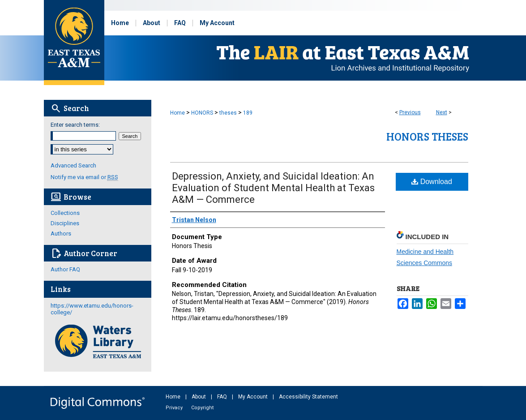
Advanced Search (73, 165)
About (199, 397)
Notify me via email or (84, 177)
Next (442, 112)
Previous (410, 112)
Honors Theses (427, 136)
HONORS (202, 113)
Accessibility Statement (308, 397)
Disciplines (65, 223)
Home (177, 113)
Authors (61, 234)
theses (228, 113)
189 (248, 113)
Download (432, 182)
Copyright (202, 408)
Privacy (175, 408)
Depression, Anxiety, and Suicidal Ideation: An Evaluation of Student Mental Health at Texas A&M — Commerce (273, 188)
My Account (254, 397)
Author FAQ (65, 269)
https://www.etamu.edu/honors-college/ (92, 309)
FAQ (223, 397)
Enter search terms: (75, 125)
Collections (65, 213)
